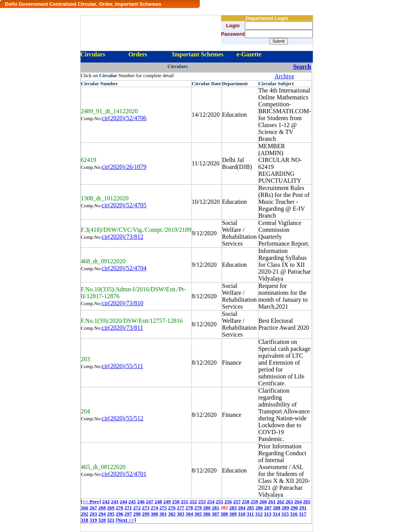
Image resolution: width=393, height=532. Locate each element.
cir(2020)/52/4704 (124, 268)
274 (155, 508)
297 (128, 514)
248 (159, 501)
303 (181, 514)
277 (181, 508)
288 (277, 508)
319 (93, 520)
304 (190, 514)
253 (202, 501)
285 (251, 508)
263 (289, 501)
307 (216, 514)
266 (85, 508)
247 (150, 501)
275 (163, 508)
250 (176, 501)
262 (281, 501)
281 (216, 508)
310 (242, 514)
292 (85, 514)
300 (155, 514)
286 (259, 508)
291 (303, 508)
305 (198, 514)
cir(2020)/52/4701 (124, 474)
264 (298, 501)
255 (220, 501)
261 (272, 501)
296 (120, 514)
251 (185, 501)
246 (141, 501)
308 (225, 514)
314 (276, 514)
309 (233, 514)
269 (111, 508)
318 (85, 520)
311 (250, 514)
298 (137, 514)
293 (93, 514)
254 (211, 501)
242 (106, 501)
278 (190, 508)
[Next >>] (126, 520)
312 (259, 514)
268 (102, 508)
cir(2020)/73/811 (122, 328)
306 (207, 514)
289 (286, 508)
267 (93, 508)
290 (294, 508)
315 (285, 514)
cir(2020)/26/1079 (124, 167)
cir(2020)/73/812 (122, 237)
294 (102, 514)
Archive (284, 76)
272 (137, 508)
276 (172, 508)
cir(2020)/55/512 (122, 418)
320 (102, 520)
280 (207, 508)
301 (163, 514)
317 (303, 514)
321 (111, 520)
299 (146, 514)
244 (124, 501)
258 (246, 501)
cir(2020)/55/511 (122, 366)
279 (198, 508)
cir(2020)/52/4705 (124, 205)
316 (294, 514)
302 (172, 514)
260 (263, 501)
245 (132, 501)
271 (128, 508)
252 (193, 501)
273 (146, 508)
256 (228, 501)
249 (167, 501)
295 (111, 514)
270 (120, 508)
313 (268, 514)
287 (268, 508)
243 (115, 501)
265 (307, 501)
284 (242, 508)
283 (233, 508)
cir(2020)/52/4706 (124, 118)
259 (254, 501)
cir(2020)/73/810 (122, 303)
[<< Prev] (91, 501)
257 (237, 501)
